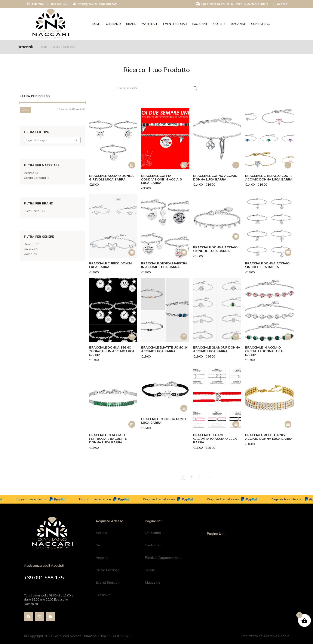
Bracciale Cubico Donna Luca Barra (111, 265)
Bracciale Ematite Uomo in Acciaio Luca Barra (164, 349)
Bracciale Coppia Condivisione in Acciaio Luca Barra (162, 179)
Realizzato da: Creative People (265, 636)
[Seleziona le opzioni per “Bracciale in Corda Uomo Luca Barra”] (184, 408)
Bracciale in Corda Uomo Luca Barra (164, 421)
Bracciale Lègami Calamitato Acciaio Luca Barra (215, 439)
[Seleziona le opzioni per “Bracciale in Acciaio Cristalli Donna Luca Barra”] (288, 337)
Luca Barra (32, 211)
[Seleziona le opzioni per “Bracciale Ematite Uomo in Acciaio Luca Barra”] (184, 337)
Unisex (29, 249)
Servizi (150, 570)
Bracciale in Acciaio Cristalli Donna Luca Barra (264, 351)
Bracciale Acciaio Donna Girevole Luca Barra (111, 178)
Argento (102, 558)
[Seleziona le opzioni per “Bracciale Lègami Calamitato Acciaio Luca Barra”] (236, 424)
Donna (29, 244)
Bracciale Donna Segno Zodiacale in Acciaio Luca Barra (112, 351)
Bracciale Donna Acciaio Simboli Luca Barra (267, 265)
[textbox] (38, 140)
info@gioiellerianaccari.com (95, 4)
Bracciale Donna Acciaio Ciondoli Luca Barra (215, 249)
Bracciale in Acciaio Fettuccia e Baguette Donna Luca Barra (108, 439)
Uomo (28, 254)
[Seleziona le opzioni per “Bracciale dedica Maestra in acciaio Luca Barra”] (184, 253)
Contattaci (153, 545)
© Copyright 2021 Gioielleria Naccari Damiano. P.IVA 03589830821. (78, 636)
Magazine (153, 582)
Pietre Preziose (108, 570)
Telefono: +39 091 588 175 (47, 4)
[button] (132, 165)
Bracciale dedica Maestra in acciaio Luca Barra (164, 265)
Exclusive (103, 595)
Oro (98, 545)
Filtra (25, 110)
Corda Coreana (35, 178)
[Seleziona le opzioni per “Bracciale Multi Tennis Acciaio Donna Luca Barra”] (288, 424)
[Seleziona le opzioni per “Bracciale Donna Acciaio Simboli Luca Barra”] (288, 253)
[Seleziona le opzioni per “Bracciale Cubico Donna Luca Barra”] (132, 253)
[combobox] (52, 140)
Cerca (195, 88)
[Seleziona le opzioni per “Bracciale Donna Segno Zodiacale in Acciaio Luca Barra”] (132, 337)
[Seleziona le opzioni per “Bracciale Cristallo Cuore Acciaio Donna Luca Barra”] (288, 165)
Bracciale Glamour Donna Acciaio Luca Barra (217, 349)
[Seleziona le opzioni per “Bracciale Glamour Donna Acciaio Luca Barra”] (236, 337)
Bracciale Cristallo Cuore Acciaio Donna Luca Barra (269, 178)
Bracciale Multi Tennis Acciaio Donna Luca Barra (269, 437)
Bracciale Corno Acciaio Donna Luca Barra (215, 178)
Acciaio (29, 173)
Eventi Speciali (107, 582)
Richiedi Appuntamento (164, 558)
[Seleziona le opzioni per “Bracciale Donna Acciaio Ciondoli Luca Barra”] (236, 237)
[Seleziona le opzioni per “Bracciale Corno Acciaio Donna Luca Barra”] (236, 165)
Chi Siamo (153, 533)
